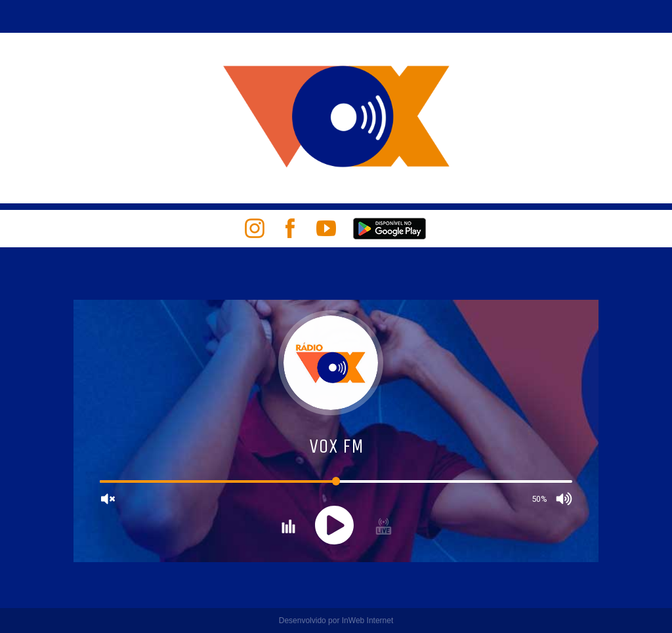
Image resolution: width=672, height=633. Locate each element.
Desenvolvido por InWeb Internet (336, 621)
